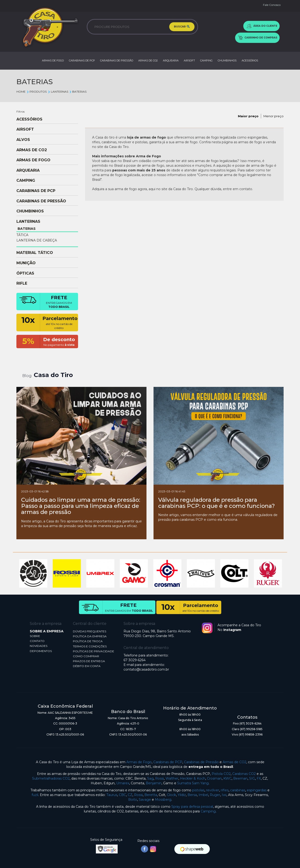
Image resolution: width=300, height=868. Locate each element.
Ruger (215, 795)
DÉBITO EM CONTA (87, 666)
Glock (171, 795)
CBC (122, 795)
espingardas (257, 790)
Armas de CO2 (234, 762)
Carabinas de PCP (168, 762)
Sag (150, 778)
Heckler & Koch (193, 778)
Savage (145, 800)
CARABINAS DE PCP (82, 60)
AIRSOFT (189, 60)
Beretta (151, 795)
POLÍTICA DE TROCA (88, 641)
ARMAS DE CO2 (148, 60)
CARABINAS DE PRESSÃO (117, 60)
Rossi (159, 778)
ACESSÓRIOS (250, 60)
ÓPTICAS (25, 273)
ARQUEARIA (171, 60)
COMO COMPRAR (86, 656)
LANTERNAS (58, 92)
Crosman (214, 778)
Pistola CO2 (221, 774)
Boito (133, 800)
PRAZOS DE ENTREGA (89, 661)
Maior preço (248, 116)
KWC (227, 778)
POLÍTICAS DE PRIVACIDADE (94, 651)
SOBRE (35, 636)
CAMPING (206, 60)
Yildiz (182, 795)
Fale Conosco (272, 5)
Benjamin (154, 783)
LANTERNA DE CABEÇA (37, 240)
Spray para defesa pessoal (192, 807)
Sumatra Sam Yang (193, 783)
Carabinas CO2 (244, 774)
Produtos (37, 92)
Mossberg (163, 800)
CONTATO (37, 641)
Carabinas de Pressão (201, 762)
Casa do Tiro (53, 375)
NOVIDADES (39, 646)
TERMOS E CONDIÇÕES (90, 646)
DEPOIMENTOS (41, 651)
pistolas (198, 790)
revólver (213, 790)
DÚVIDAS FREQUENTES (90, 631)
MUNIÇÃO (26, 263)
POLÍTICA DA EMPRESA (90, 636)
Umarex (123, 783)
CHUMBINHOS (227, 60)
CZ (130, 795)
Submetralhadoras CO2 (51, 778)
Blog (27, 376)
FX (259, 778)
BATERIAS (78, 92)
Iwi (224, 795)
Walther (172, 778)
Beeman (240, 778)
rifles (225, 790)
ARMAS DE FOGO (53, 60)
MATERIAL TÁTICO (35, 253)
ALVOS (23, 140)
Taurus (112, 795)
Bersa (192, 795)
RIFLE (22, 283)
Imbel (203, 795)
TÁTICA (22, 235)
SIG (252, 778)
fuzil (35, 795)
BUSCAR (182, 27)
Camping (208, 811)
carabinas (238, 790)
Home (21, 92)
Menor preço (274, 116)
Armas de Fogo (139, 762)
